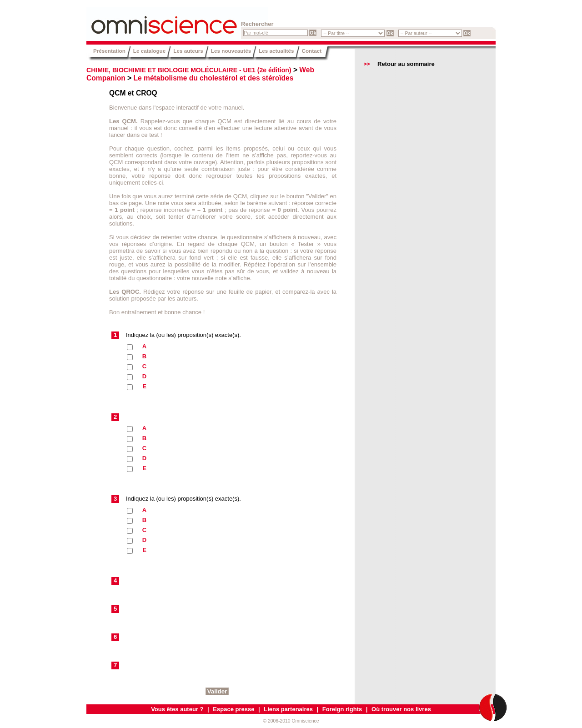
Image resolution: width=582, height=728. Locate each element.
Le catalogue (149, 51)
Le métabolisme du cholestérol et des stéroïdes (214, 78)
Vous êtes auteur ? (177, 709)
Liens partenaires (288, 709)
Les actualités (276, 51)
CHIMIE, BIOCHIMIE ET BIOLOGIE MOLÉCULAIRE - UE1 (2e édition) (189, 70)
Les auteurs (188, 51)
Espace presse (233, 709)
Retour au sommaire (406, 64)
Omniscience (141, 20)
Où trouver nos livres (401, 709)
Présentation (109, 51)
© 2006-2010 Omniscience (291, 721)
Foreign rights (342, 709)
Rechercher (257, 24)
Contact (312, 51)
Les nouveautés (231, 51)
